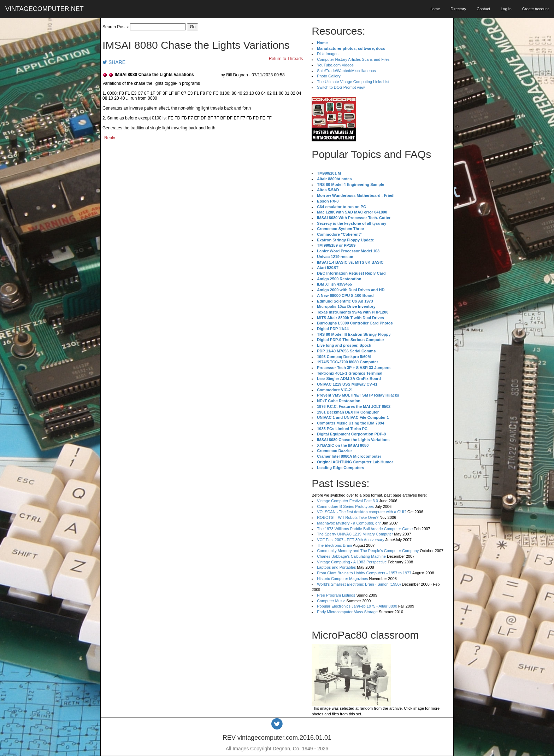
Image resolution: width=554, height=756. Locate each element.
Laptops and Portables (336, 567)
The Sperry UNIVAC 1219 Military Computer (355, 534)
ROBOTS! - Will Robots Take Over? (348, 517)
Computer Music (331, 601)
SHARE (114, 62)
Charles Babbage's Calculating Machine (351, 556)
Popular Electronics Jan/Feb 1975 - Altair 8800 (357, 606)
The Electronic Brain (334, 545)
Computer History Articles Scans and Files (353, 59)
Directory (458, 9)
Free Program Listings (336, 595)
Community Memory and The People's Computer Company (368, 551)
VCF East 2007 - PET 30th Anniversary (351, 540)
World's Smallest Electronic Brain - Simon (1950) (359, 584)
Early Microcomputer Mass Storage (347, 612)
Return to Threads (286, 59)
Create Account (535, 9)
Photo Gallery (329, 76)
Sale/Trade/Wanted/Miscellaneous (346, 71)
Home (435, 9)
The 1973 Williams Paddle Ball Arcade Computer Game (365, 529)
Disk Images (328, 54)
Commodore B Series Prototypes (345, 506)
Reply (110, 138)
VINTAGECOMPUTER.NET (45, 9)
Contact (483, 9)
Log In (506, 9)
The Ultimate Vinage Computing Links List (353, 82)
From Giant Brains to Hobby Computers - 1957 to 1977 (364, 573)
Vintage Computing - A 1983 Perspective (352, 562)
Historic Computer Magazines (342, 579)
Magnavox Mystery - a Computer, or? (349, 523)
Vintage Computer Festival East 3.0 (347, 501)
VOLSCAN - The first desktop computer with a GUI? (362, 512)
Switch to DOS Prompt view (341, 87)
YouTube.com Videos (335, 65)
